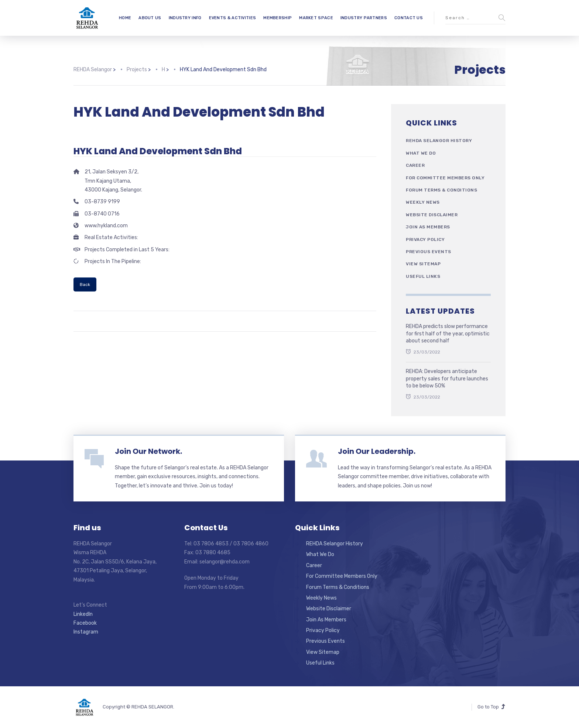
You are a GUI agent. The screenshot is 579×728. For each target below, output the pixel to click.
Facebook (85, 623)
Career (415, 165)
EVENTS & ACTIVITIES (233, 18)
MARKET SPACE (316, 18)
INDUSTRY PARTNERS (364, 18)
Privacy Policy (425, 239)
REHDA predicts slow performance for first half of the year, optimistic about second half (448, 334)
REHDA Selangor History (439, 141)
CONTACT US (409, 18)
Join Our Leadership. (377, 451)
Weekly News (423, 202)
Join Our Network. (148, 451)
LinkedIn (83, 614)
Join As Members (428, 227)
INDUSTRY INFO (185, 18)
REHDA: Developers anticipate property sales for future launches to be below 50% (447, 379)
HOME (125, 18)
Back (85, 284)
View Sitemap (423, 264)
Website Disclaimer (432, 215)
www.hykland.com (106, 226)
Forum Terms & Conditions (441, 190)
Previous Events (429, 252)
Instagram (86, 632)
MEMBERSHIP (277, 18)
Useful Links (423, 276)
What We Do (421, 153)
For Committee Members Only (445, 178)
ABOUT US (150, 18)
